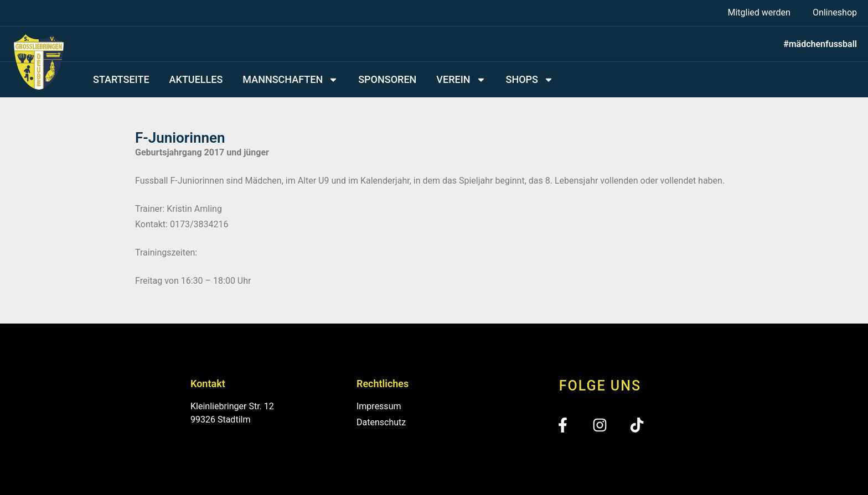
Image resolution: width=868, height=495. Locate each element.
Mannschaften (290, 80)
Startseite (121, 79)
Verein (461, 80)
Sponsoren (387, 79)
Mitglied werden (759, 12)
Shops (530, 80)
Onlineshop (835, 12)
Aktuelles (196, 79)
